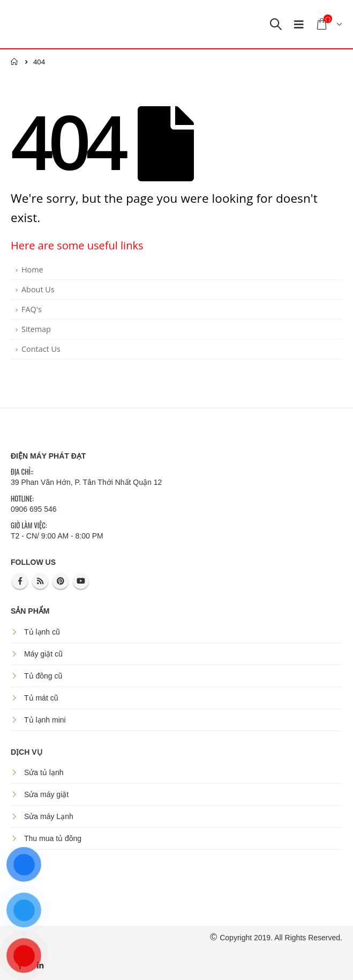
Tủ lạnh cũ (42, 632)
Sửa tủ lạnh (44, 772)
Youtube (81, 581)
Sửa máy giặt (46, 794)
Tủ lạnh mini (45, 720)
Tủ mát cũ (41, 698)
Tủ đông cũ (43, 676)
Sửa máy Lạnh (49, 816)
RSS (40, 581)
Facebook (20, 581)
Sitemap (36, 329)
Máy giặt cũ (43, 654)
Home (32, 270)
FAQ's (32, 309)
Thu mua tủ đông (53, 838)
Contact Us (41, 349)
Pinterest (61, 581)
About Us (38, 289)
